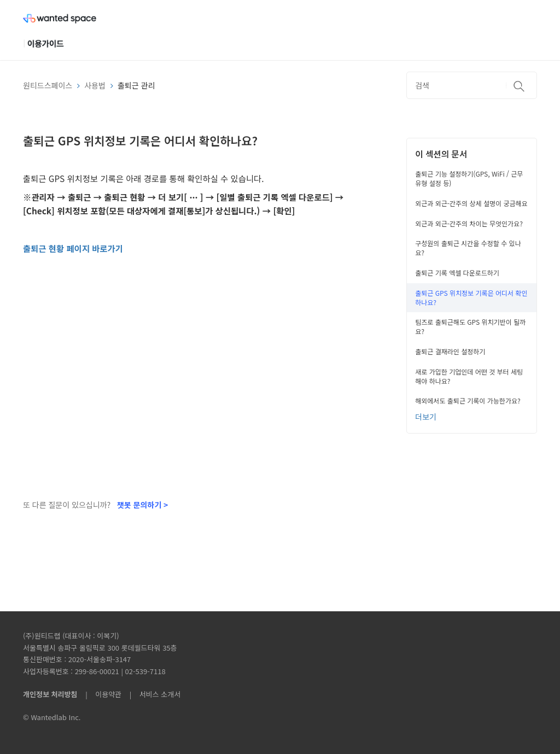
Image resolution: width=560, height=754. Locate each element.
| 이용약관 (101, 694)
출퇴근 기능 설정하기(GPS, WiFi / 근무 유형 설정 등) (469, 178)
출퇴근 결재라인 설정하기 (450, 351)
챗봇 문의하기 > (142, 505)
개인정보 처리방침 (50, 694)
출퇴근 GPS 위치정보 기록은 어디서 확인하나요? (471, 297)
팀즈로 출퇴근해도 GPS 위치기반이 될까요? (470, 326)
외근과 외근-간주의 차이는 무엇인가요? (469, 223)
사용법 (95, 85)
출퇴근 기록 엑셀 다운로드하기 (457, 273)
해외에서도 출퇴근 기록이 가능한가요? (468, 401)
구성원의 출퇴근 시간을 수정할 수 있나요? (468, 248)
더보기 (426, 417)
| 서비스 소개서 (152, 694)
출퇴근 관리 (136, 85)
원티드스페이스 (48, 85)
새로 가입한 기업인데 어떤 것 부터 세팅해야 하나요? (469, 376)
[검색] (472, 85)
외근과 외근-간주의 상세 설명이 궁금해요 (471, 203)
